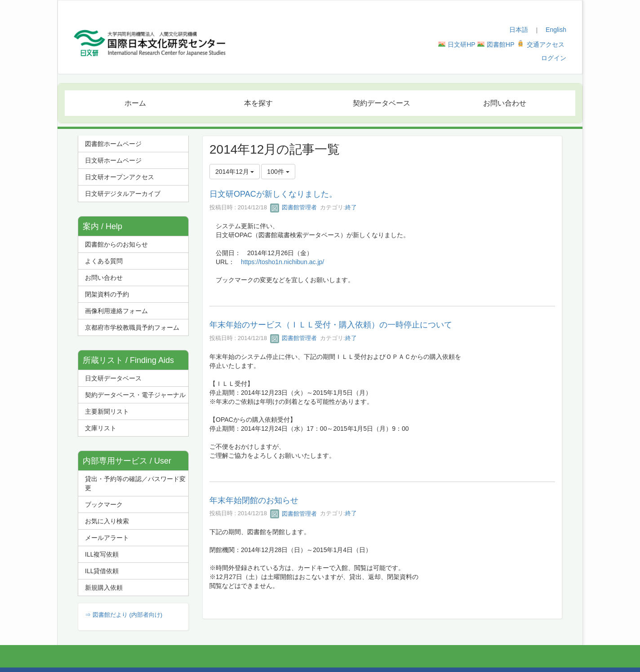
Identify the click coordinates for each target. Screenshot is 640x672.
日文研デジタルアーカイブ (123, 194)
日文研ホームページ (113, 160)
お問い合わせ (104, 278)
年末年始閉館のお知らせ (254, 500)
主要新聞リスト (107, 411)
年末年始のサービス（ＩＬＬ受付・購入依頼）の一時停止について (331, 325)
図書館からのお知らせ (116, 244)
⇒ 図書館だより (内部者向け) (124, 615)
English (556, 30)
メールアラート (107, 538)
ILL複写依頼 (102, 554)
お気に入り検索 (107, 521)
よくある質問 (104, 261)
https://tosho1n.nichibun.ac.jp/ (282, 262)
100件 (278, 172)
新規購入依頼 (104, 588)
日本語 (519, 30)
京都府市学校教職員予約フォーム (132, 327)
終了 (351, 207)
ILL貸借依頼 (102, 571)
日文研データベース (113, 378)
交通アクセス (546, 44)
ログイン (554, 58)
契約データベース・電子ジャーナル (135, 395)
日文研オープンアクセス (120, 177)
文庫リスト (101, 428)
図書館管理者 (293, 207)
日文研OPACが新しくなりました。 (273, 194)
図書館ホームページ (113, 144)
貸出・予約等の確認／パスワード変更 (135, 483)
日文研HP (461, 44)
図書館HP (500, 44)
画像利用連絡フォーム (116, 311)
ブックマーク (104, 504)
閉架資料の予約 (107, 294)
